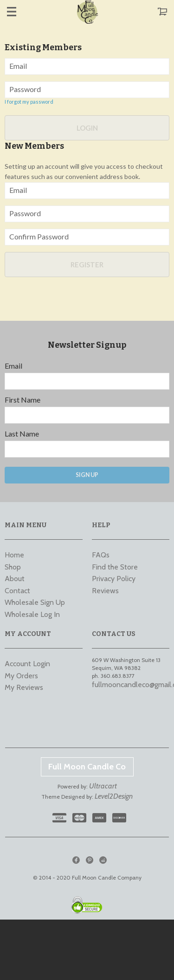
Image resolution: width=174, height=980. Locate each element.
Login (87, 128)
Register (87, 265)
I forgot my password (29, 102)
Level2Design (114, 796)
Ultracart (103, 786)
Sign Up (87, 475)
